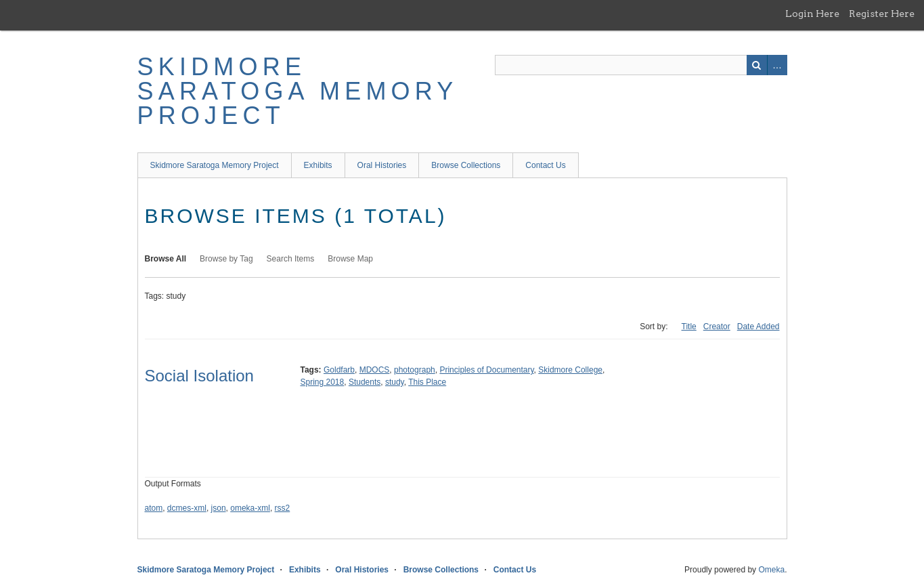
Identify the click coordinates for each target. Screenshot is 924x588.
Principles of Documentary (486, 370)
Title (689, 327)
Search (757, 65)
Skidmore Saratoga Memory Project (298, 91)
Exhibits (318, 165)
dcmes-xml (187, 508)
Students (365, 382)
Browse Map (350, 259)
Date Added (758, 327)
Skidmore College (570, 370)
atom (154, 508)
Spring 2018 (323, 382)
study (395, 382)
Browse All (166, 259)
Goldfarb (339, 370)
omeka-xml (250, 508)
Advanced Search (777, 65)
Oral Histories (382, 165)
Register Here (882, 14)
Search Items (291, 259)
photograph (415, 370)
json (219, 508)
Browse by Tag (226, 259)
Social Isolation (199, 376)
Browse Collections (466, 165)
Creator (717, 327)
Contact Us (545, 165)
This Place (427, 382)
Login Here (812, 14)
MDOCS (375, 370)
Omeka (771, 570)
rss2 (283, 508)
